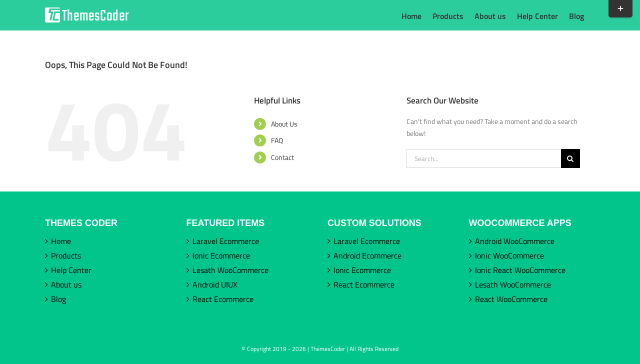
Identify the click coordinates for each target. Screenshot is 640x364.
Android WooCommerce (515, 241)
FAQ (277, 140)
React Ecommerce (223, 299)
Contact (282, 157)
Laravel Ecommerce (226, 241)
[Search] (570, 158)
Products (66, 255)
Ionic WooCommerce (509, 255)
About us (66, 284)
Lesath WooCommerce (230, 270)
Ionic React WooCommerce (520, 270)
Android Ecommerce (367, 255)
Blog (58, 299)
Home (61, 241)
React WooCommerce (511, 299)
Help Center (71, 270)
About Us (284, 124)
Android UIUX (215, 284)
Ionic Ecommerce (221, 255)
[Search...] (484, 158)
